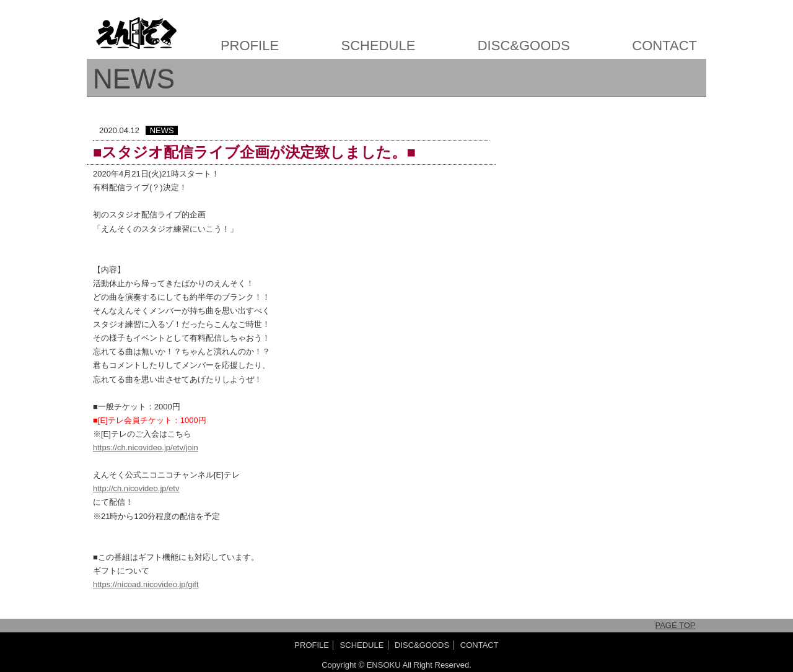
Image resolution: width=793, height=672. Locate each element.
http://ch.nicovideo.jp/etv (136, 488)
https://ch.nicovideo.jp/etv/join (146, 447)
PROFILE (250, 46)
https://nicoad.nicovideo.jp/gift (146, 584)
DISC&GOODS (524, 46)
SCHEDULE (379, 46)
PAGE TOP (675, 625)
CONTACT (664, 46)
